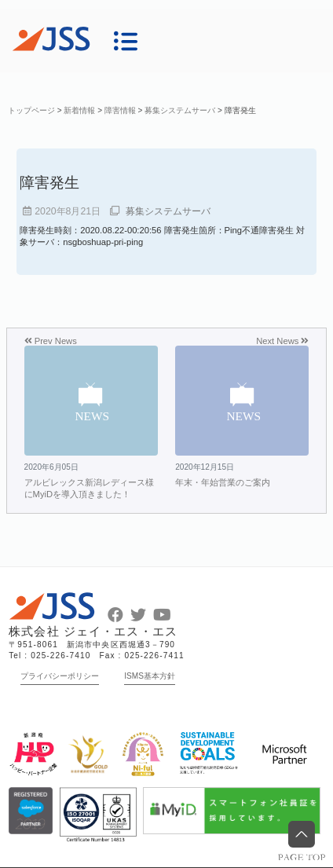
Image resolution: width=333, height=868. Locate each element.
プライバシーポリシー (60, 676)
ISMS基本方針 (150, 676)
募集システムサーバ (168, 211)
